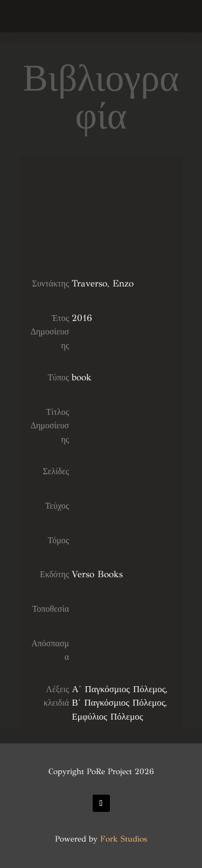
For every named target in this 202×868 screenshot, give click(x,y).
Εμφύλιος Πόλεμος (107, 717)
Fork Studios (124, 839)
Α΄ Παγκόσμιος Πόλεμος (119, 689)
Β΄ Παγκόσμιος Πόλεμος (118, 703)
